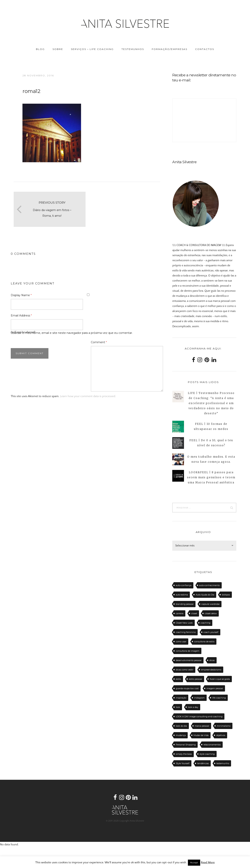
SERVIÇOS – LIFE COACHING (92, 49)
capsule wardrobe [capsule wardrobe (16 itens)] (210, 604)
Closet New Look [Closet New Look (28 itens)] (184, 623)
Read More (208, 862)
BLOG (40, 49)
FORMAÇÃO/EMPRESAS (170, 49)
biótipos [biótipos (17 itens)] (226, 595)
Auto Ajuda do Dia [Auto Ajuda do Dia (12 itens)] (205, 595)
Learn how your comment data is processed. (88, 396)
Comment (99, 342)
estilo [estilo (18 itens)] (178, 679)
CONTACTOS (205, 49)
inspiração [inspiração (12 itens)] (181, 698)
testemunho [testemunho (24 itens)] (223, 763)
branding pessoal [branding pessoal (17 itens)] (185, 604)
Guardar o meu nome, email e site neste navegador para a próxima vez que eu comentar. (72, 333)
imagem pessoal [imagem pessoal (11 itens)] (215, 688)
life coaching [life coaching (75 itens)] (219, 698)
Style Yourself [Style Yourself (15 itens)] (183, 763)
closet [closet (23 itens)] (194, 613)
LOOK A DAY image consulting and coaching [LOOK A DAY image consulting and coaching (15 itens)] (199, 717)
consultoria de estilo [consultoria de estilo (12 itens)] (204, 642)
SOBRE (58, 49)
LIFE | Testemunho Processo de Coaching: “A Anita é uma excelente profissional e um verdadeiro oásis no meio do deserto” (211, 403)
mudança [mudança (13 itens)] (181, 735)
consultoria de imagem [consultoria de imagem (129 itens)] (188, 651)
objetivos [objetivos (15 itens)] (221, 735)
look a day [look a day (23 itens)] (193, 707)
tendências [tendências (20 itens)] (203, 763)
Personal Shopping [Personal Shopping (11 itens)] (186, 745)
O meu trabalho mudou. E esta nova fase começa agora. (211, 459)
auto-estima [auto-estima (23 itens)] (182, 595)
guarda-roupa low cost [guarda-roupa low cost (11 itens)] (187, 688)
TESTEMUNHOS (133, 49)
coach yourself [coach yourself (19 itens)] (211, 632)
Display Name (21, 295)
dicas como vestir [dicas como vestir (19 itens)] (185, 670)
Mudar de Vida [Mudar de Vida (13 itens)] (201, 735)
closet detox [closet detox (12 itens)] (211, 613)
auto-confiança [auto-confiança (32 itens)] (184, 585)
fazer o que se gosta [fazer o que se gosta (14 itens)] (220, 679)
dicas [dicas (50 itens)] (212, 660)
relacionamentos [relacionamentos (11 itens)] (212, 745)
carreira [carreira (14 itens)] (180, 613)
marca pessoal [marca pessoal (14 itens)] (202, 726)
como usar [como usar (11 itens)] (181, 642)
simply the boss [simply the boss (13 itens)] (184, 754)
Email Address (21, 315)
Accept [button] (194, 863)
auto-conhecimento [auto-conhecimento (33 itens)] (209, 585)
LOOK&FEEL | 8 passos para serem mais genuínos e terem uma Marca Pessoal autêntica (211, 477)
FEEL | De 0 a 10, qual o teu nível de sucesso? (211, 443)
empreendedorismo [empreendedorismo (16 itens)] (211, 670)
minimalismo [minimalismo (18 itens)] (224, 726)
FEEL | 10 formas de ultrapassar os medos (211, 426)
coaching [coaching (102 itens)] (205, 623)
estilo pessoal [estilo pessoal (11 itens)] (196, 679)
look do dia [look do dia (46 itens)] (181, 726)
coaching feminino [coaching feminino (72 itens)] (186, 632)
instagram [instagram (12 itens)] (199, 698)
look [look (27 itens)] (178, 707)
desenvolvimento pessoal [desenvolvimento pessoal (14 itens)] (189, 660)
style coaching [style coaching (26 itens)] (207, 754)
